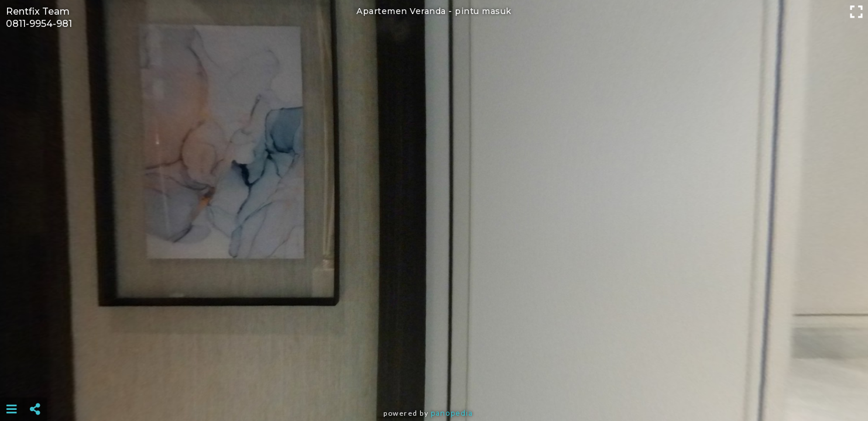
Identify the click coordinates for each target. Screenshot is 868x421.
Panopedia (452, 413)
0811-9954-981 (39, 24)
